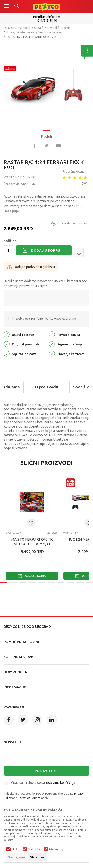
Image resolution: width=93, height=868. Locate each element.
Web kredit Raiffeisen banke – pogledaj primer (47, 319)
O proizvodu (46, 387)
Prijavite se (47, 771)
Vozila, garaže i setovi (20, 32)
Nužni (16, 849)
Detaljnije (11, 211)
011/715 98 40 (47, 21)
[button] (79, 253)
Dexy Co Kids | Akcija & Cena (22, 28)
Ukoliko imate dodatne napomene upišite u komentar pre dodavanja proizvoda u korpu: (45, 283)
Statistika (34, 849)
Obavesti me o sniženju (73, 223)
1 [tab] (46, 127)
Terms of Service (29, 798)
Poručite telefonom (47, 17)
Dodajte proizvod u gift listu (31, 267)
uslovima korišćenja (61, 783)
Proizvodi (50, 28)
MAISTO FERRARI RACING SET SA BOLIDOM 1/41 (32, 542)
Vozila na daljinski (50, 32)
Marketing (56, 849)
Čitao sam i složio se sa (43, 783)
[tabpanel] (46, 83)
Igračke (65, 28)
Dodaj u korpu (46, 250)
